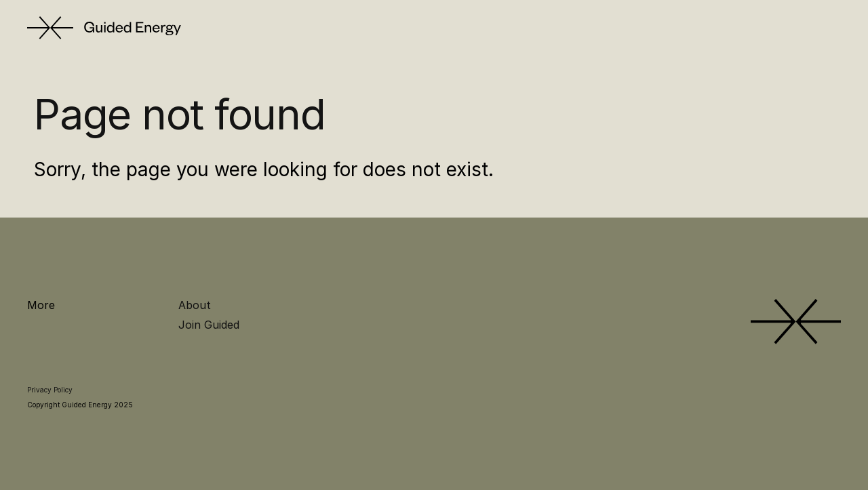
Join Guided (209, 325)
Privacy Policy (50, 390)
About (195, 305)
